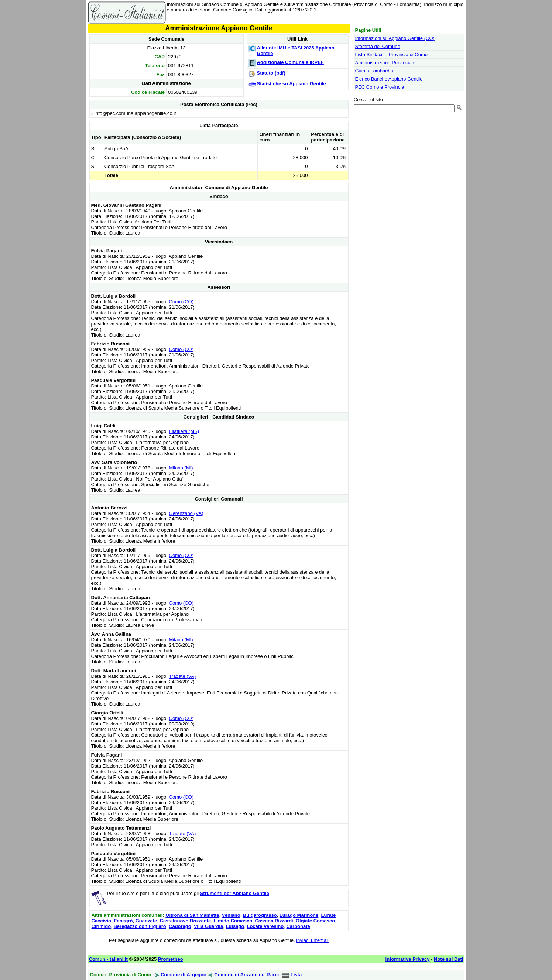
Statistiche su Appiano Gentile (292, 84)
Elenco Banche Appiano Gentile (389, 79)
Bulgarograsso (260, 915)
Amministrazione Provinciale (385, 63)
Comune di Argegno (184, 975)
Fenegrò (123, 921)
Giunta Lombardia (374, 71)
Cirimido (101, 926)
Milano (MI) (181, 468)
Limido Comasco (233, 921)
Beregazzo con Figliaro (140, 926)
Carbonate (298, 926)
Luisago (235, 926)
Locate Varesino (265, 926)
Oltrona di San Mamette (192, 915)
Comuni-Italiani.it (108, 959)
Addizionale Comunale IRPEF (290, 62)
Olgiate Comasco (315, 921)
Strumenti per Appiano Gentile (235, 893)
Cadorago (180, 926)
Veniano (231, 915)
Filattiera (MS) (184, 431)
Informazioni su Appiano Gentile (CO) (395, 38)
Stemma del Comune (378, 46)
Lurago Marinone (299, 915)
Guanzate (146, 921)
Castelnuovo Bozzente (186, 921)
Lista (296, 975)
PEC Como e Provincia (380, 87)
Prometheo (171, 959)
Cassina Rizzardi (274, 921)
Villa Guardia (208, 926)
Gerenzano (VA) (186, 513)
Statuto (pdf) (271, 73)
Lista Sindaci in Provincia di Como (392, 54)
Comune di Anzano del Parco (247, 975)
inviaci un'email (312, 940)
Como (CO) (181, 302)
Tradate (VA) (182, 676)
